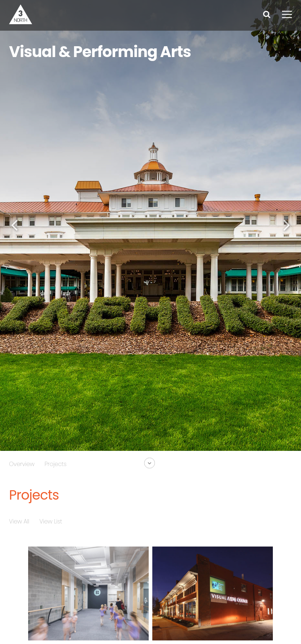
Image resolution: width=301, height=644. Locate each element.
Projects (56, 464)
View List (51, 521)
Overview (22, 464)
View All (19, 521)
